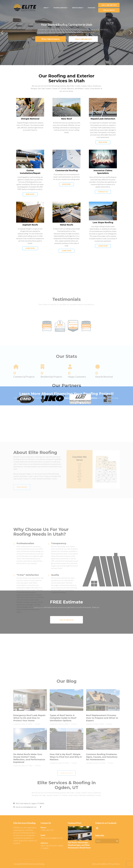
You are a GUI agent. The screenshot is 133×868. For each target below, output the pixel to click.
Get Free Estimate (51, 39)
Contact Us (103, 203)
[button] (2, 33)
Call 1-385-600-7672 (109, 5)
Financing (92, 8)
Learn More (30, 260)
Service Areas (77, 8)
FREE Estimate (109, 10)
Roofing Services (60, 8)
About (46, 8)
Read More (103, 154)
